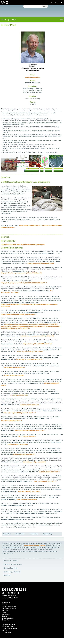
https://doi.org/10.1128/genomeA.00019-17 (20, 413)
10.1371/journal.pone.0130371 (34, 462)
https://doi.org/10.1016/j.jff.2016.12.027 (30, 430)
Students (7, 575)
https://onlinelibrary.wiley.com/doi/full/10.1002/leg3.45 (21, 273)
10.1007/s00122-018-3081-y (14, 367)
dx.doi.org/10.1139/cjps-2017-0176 (30, 352)
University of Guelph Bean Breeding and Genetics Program (23, 244)
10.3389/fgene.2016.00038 (18, 444)
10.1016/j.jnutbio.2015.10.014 (24, 454)
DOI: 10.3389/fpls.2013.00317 (45, 482)
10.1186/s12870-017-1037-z (30, 405)
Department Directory (13, 564)
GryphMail (7, 534)
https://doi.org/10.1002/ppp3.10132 (41, 263)
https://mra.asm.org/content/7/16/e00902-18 (37, 336)
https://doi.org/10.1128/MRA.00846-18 (37, 344)
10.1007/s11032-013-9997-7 (49, 472)
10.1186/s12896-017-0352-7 (11, 421)
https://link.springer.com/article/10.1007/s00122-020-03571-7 (24, 283)
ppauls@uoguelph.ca (33, 77)
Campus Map (47, 534)
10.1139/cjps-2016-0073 (27, 436)
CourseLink (34, 534)
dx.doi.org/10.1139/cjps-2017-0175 (29, 360)
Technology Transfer (12, 572)
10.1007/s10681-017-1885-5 (14, 375)
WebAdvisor (20, 534)
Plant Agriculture (9, 20)
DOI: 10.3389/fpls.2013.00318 (29, 492)
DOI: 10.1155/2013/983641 (27, 499)
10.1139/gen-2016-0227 (19, 395)
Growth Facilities (11, 568)
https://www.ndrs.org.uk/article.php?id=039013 (19, 314)
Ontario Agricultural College (35, 545)
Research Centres (11, 561)
